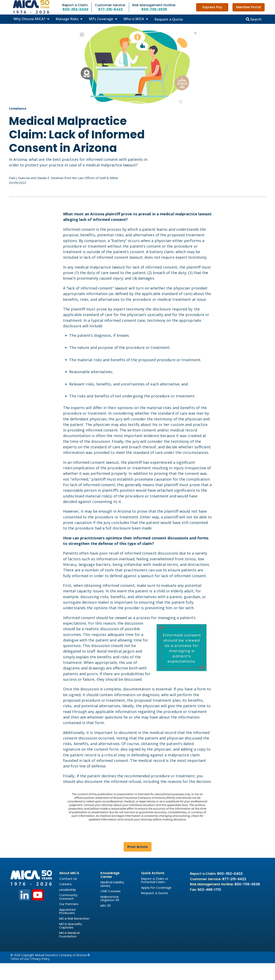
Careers (65, 901)
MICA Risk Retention (74, 935)
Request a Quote (169, 19)
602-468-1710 (209, 906)
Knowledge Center (110, 892)
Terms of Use (20, 976)
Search (254, 19)
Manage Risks (67, 19)
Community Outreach (68, 914)
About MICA (69, 890)
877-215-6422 (110, 9)
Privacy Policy (40, 976)
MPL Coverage (101, 19)
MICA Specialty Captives (71, 942)
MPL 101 (106, 922)
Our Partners (69, 921)
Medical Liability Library (112, 901)
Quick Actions (153, 890)
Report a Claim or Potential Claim (155, 897)
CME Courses (111, 908)
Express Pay (212, 7)
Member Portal (249, 7)
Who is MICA (134, 19)
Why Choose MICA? (29, 19)
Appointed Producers (67, 928)
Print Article (138, 864)
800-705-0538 (154, 9)
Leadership (68, 906)
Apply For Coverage (156, 904)
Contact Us (68, 895)
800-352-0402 (75, 9)
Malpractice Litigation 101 (110, 915)
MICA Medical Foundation (69, 951)
